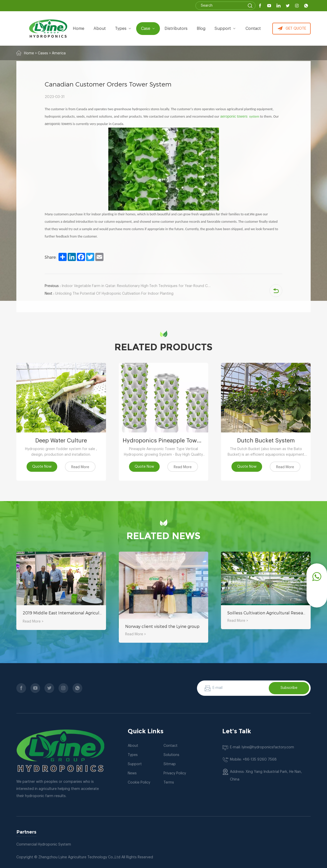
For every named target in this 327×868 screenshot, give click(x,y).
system (253, 116)
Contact (253, 29)
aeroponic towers (234, 116)
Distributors (176, 29)
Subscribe (289, 688)
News (132, 773)
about (100, 29)
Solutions (171, 755)
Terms (169, 783)
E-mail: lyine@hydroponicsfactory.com (262, 747)
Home (79, 29)
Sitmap (170, 764)
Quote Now (42, 467)
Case (148, 29)
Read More (80, 467)
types (124, 29)
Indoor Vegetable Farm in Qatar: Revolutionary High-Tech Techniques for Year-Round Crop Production (128, 286)
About (133, 746)
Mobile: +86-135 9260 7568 (253, 760)
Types (133, 755)
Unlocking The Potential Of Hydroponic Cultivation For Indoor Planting (109, 294)
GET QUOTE (292, 29)
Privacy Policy (175, 773)
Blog (201, 29)
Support (226, 29)
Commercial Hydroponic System (44, 845)
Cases (43, 53)
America (59, 53)
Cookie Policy (139, 783)
